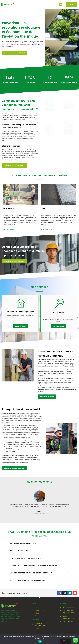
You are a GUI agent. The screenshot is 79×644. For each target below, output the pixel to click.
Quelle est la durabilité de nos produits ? (28, 580)
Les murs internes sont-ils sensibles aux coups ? (31, 573)
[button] (61, 4)
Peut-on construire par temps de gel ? (26, 558)
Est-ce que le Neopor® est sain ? (24, 543)
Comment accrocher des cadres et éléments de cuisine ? (34, 566)
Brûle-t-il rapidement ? (20, 551)
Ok (40, 641)
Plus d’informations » (9, 229)
